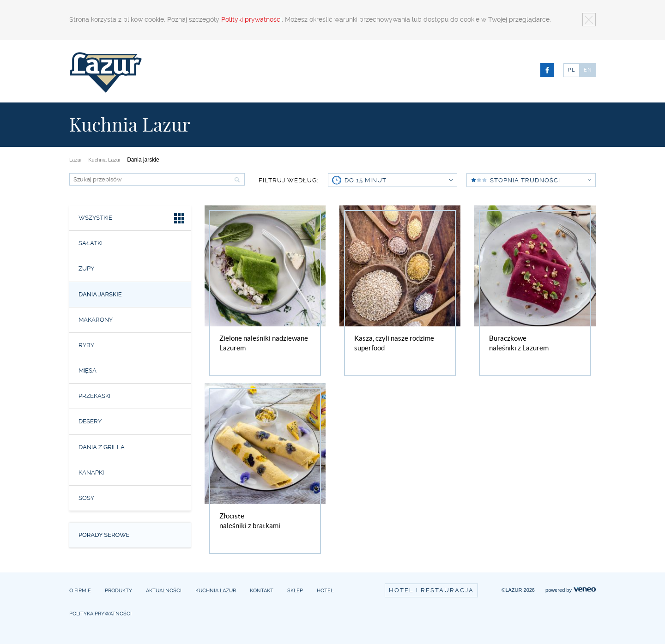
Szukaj (236, 180)
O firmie (80, 591)
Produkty (118, 591)
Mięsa (88, 370)
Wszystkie (132, 220)
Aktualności (164, 591)
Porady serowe (104, 535)
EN (588, 70)
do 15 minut (399, 180)
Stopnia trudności (541, 180)
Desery (90, 421)
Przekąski (94, 396)
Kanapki (91, 472)
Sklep (295, 591)
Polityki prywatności (251, 19)
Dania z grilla (102, 447)
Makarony (96, 320)
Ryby (86, 345)
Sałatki (91, 243)
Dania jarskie (100, 294)
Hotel (325, 591)
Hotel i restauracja (431, 590)
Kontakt (262, 591)
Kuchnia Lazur (104, 160)
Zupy (86, 268)
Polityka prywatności (100, 614)
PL (571, 70)
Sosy (86, 498)
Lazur (76, 160)
